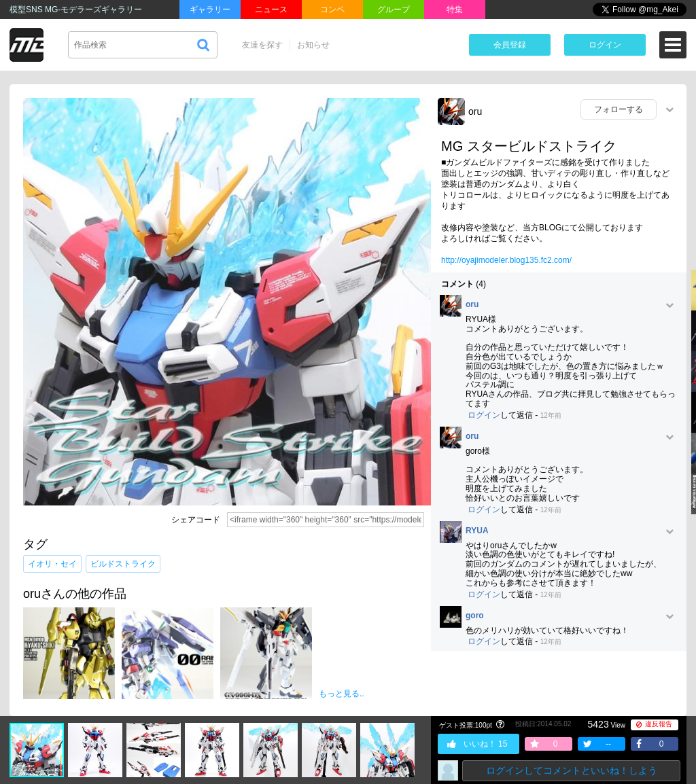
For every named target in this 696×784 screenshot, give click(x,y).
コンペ (332, 10)
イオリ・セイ (52, 564)
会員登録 (510, 45)
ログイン (605, 45)
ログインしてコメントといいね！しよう (572, 770)
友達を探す (262, 45)
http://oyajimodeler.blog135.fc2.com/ (506, 260)
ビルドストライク (123, 564)
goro (475, 616)
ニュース (271, 10)
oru (475, 111)
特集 (455, 10)
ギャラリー (210, 10)
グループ (394, 10)
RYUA (477, 531)
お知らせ (313, 45)
